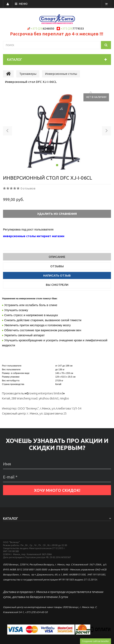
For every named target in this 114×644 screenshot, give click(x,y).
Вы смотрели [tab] (57, 285)
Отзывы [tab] (57, 266)
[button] (8, 132)
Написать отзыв (57, 275)
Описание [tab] (57, 257)
